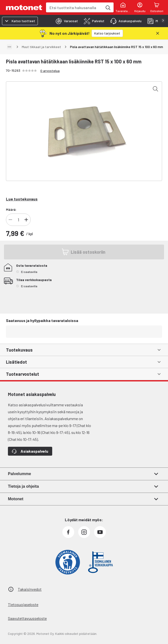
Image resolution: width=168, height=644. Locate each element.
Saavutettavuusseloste (27, 618)
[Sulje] (158, 33)
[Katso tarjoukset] (107, 33)
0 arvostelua (50, 71)
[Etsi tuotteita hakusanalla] (108, 7)
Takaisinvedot (30, 589)
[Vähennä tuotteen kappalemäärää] (10, 220)
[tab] (65, 21)
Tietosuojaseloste (23, 604)
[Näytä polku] (9, 47)
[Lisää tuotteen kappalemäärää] (26, 220)
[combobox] (74, 8)
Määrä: (11, 209)
